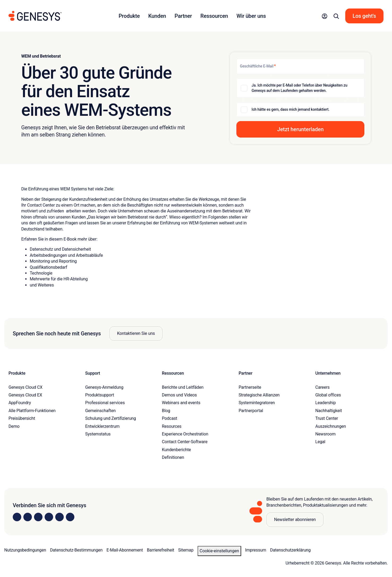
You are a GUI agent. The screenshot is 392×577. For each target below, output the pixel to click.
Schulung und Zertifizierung (111, 418)
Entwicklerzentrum (102, 426)
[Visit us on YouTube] (59, 517)
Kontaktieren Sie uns (136, 333)
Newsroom (325, 434)
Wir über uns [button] (251, 16)
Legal (320, 442)
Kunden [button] (157, 16)
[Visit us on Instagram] (28, 517)
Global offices (328, 395)
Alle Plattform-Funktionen (32, 411)
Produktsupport (100, 395)
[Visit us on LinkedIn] (17, 517)
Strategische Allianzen (259, 395)
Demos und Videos (179, 395)
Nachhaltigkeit (329, 411)
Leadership (325, 403)
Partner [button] (183, 16)
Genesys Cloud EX (25, 395)
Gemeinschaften (101, 411)
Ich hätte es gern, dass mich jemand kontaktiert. (290, 109)
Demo (14, 426)
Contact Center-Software (185, 442)
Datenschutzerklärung (290, 550)
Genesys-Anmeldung (104, 387)
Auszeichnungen (331, 426)
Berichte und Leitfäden (183, 387)
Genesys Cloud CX (25, 387)
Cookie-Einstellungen (220, 551)
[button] (325, 16)
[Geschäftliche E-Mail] (300, 66)
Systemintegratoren (257, 403)
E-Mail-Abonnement (125, 550)
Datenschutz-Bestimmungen (76, 550)
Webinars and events (181, 403)
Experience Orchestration (185, 434)
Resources (172, 426)
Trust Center (327, 418)
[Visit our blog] (70, 517)
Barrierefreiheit (161, 550)
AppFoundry (20, 403)
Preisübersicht (22, 418)
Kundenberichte (176, 450)
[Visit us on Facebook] (49, 517)
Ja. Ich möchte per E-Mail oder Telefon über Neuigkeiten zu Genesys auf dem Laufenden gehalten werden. (299, 88)
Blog (166, 411)
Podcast (170, 418)
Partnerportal (251, 411)
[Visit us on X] (38, 517)
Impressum (256, 550)
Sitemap (186, 550)
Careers (322, 387)
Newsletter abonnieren (295, 520)
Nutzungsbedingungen (25, 550)
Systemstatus (98, 434)
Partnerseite (250, 387)
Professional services (105, 403)
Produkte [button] (129, 16)
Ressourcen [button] (214, 16)
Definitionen (173, 457)
